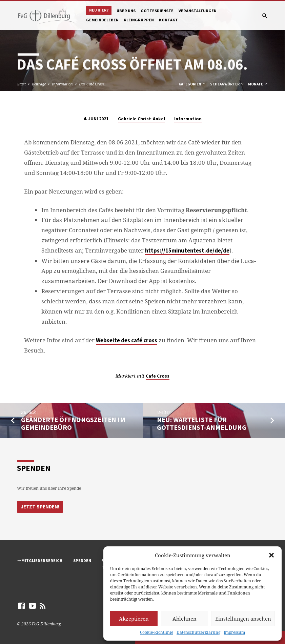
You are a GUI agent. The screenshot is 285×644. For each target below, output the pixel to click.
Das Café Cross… (93, 84)
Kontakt (168, 20)
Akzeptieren (134, 619)
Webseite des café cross (127, 340)
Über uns (126, 11)
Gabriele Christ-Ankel (141, 119)
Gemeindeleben (102, 20)
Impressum (234, 632)
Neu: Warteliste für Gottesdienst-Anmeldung (202, 424)
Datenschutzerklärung (198, 632)
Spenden (82, 560)
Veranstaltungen (198, 11)
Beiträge (39, 84)
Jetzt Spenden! (39, 506)
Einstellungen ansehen (243, 619)
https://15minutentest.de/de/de (187, 251)
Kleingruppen (139, 20)
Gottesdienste (157, 11)
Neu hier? (99, 10)
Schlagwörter (227, 84)
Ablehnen (185, 619)
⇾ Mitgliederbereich (40, 560)
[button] (271, 555)
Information (62, 84)
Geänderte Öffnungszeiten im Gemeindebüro (73, 424)
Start (22, 84)
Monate (258, 84)
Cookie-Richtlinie (157, 632)
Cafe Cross (158, 376)
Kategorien (192, 84)
